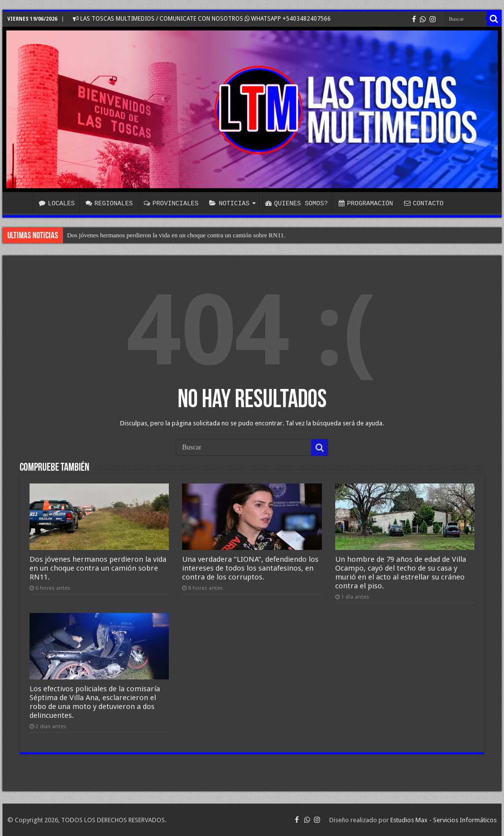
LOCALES (57, 203)
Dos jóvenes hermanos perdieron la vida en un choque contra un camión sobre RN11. (176, 235)
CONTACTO (424, 203)
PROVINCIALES (171, 203)
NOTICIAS (229, 203)
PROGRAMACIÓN (366, 203)
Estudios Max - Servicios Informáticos (443, 820)
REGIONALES (109, 203)
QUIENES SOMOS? (297, 203)
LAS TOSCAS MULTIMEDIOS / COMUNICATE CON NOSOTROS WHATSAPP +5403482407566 (202, 19)
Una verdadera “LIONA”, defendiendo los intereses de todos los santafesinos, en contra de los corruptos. (250, 568)
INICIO (20, 202)
